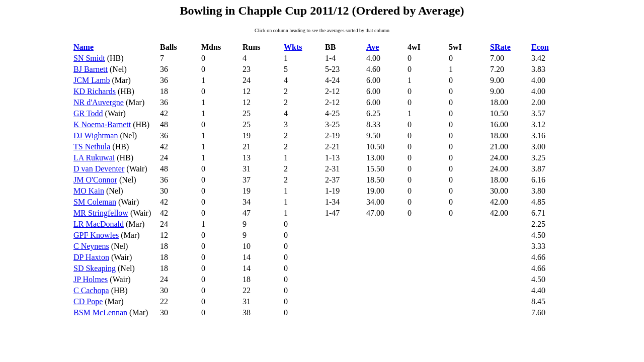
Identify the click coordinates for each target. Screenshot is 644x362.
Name (84, 47)
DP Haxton (91, 257)
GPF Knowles (96, 235)
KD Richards (95, 91)
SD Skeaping (95, 268)
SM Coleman (95, 202)
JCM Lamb (92, 80)
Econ (540, 47)
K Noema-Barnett (102, 124)
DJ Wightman (96, 135)
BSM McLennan (100, 312)
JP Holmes (91, 279)
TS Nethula (92, 147)
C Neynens (91, 246)
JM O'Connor (95, 180)
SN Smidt (89, 58)
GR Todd (88, 113)
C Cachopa (91, 290)
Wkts (293, 47)
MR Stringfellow (101, 213)
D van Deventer (99, 169)
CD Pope (88, 301)
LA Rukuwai (94, 158)
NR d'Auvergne (99, 102)
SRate (500, 47)
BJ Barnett (91, 69)
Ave (373, 47)
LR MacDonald (99, 224)
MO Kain (89, 191)
